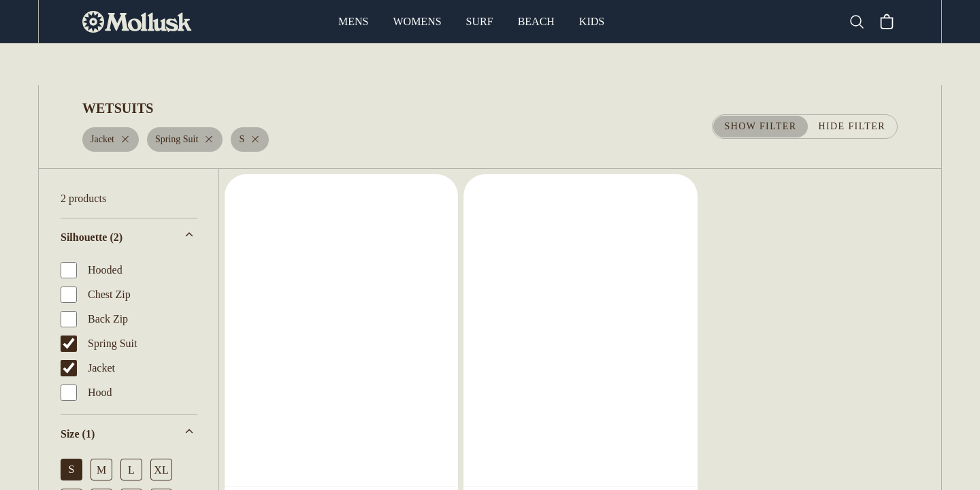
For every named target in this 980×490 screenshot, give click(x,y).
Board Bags (512, 65)
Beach (536, 22)
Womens (419, 22)
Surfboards (312, 65)
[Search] (862, 22)
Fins (448, 65)
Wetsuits (391, 65)
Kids (590, 22)
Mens (355, 22)
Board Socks (601, 65)
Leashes (680, 65)
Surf (481, 22)
